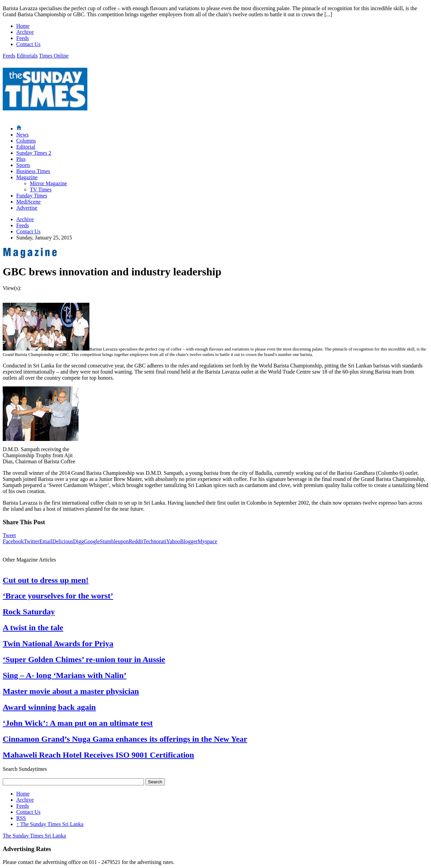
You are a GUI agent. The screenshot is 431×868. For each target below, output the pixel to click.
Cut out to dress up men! (46, 580)
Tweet (9, 535)
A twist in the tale (33, 628)
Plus (21, 159)
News (22, 135)
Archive (25, 32)
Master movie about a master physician (71, 691)
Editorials (27, 56)
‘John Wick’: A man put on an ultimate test (78, 723)
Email (46, 541)
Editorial (26, 147)
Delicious (62, 541)
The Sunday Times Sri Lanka (50, 824)
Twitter (31, 541)
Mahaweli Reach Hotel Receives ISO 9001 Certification (98, 755)
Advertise (27, 208)
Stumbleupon (114, 541)
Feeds (23, 38)
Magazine (27, 177)
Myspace (208, 541)
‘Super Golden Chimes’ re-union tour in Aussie (84, 659)
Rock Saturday (29, 612)
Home (23, 26)
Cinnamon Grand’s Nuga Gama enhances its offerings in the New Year (125, 739)
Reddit (136, 541)
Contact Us (28, 44)
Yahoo (173, 541)
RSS (21, 818)
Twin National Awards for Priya (58, 643)
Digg (79, 541)
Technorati (155, 541)
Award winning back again (49, 707)
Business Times (33, 171)
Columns (26, 141)
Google (92, 541)
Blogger (189, 541)
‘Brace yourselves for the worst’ (58, 596)
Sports (23, 165)
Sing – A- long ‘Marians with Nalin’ (64, 675)
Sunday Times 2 (34, 153)
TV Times (41, 189)
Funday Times (32, 196)
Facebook (13, 541)
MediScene (28, 202)
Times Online (54, 56)
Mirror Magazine (48, 183)
